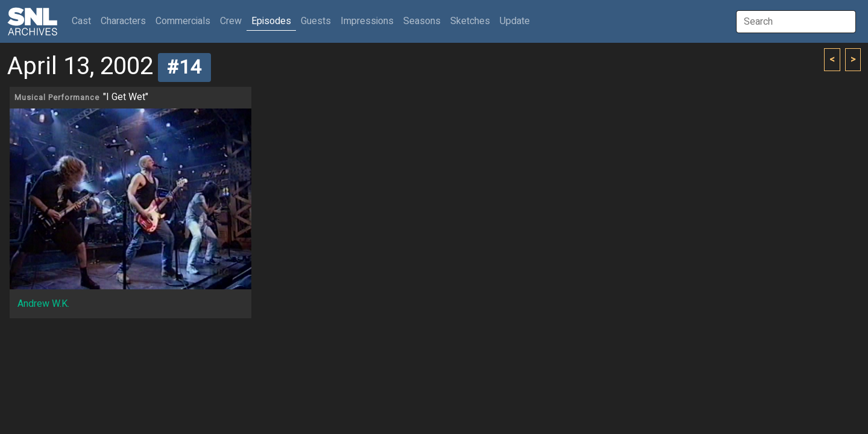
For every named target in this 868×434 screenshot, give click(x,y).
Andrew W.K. (43, 304)
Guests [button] (316, 21)
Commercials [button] (183, 21)
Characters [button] (123, 21)
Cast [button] (84, 21)
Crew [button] (231, 21)
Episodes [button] (271, 21)
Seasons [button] (422, 21)
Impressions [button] (367, 21)
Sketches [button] (470, 21)
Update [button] (515, 21)
